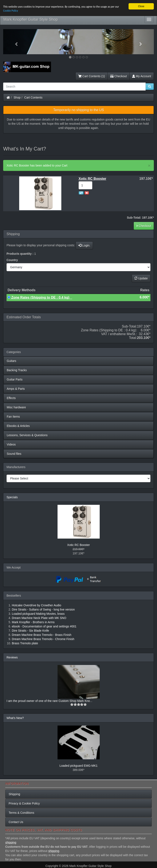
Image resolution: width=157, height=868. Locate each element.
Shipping (14, 794)
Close (141, 6)
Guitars (11, 361)
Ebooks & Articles (18, 426)
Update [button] (141, 278)
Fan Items (13, 417)
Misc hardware (16, 407)
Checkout (119, 76)
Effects (11, 398)
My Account (142, 76)
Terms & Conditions (21, 813)
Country (12, 260)
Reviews (12, 657)
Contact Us (16, 822)
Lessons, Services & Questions (27, 435)
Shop (17, 97)
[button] (14, 42)
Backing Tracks (17, 370)
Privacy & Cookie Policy (24, 803)
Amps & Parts (16, 389)
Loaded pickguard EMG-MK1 (78, 766)
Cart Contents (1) (92, 76)
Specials (12, 497)
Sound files (14, 454)
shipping (11, 842)
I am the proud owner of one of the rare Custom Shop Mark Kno (48, 701)
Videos (11, 444)
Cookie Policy (11, 11)
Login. (84, 245)
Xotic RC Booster (78, 545)
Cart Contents (33, 97)
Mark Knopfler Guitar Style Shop (31, 19)
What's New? (15, 718)
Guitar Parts (15, 379)
